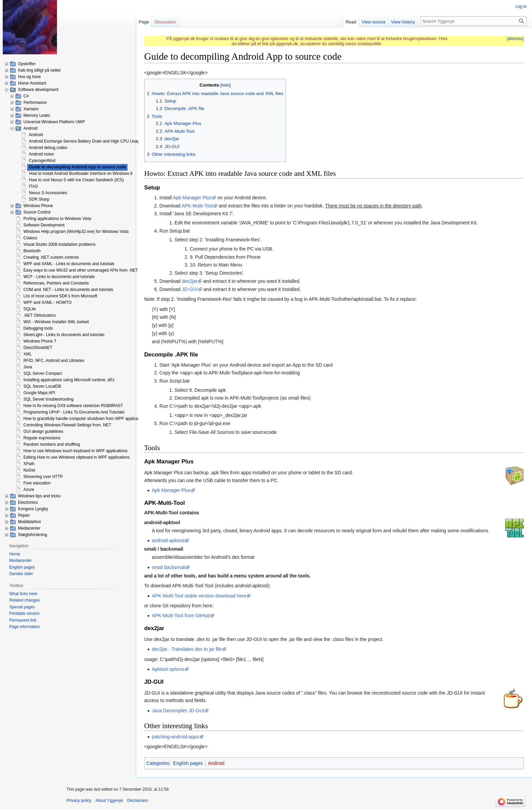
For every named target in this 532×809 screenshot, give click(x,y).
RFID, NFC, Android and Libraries (54, 361)
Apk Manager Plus (192, 198)
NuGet (29, 470)
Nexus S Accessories (48, 193)
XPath (29, 464)
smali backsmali (168, 567)
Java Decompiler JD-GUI (178, 711)
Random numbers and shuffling (52, 444)
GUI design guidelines (43, 431)
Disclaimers (138, 801)
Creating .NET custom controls (51, 257)
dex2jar (190, 281)
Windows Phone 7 (40, 341)
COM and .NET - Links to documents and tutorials (68, 290)
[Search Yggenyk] (473, 21)
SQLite (30, 309)
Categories (158, 763)
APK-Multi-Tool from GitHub (181, 615)
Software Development (44, 225)
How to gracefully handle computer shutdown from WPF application (84, 419)
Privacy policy (79, 801)
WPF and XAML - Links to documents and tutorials (69, 264)
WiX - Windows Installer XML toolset (56, 322)
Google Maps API (39, 393)
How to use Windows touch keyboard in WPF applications (75, 451)
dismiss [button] (516, 39)
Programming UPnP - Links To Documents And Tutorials (74, 412)
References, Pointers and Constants (56, 283)
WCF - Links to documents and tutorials (59, 277)
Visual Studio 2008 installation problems (60, 244)
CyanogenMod (42, 161)
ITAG (33, 186)
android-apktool (168, 540)
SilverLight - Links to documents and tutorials (64, 335)
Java (28, 367)
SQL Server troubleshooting (49, 399)
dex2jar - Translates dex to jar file (187, 649)
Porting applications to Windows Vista (57, 219)
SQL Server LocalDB (42, 386)
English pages (188, 763)
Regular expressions (42, 438)
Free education (37, 483)
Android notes (41, 154)
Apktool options (168, 669)
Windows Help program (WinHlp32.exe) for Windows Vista (76, 232)
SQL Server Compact (43, 373)
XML (28, 354)
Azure (29, 490)
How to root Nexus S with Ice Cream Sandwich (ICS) (76, 180)
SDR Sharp (39, 199)
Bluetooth (32, 251)
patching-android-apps (175, 737)
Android (216, 763)
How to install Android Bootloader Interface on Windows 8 (81, 173)
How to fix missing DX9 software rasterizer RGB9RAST (73, 406)
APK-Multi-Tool (197, 206)
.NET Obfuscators (40, 315)
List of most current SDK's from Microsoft (60, 296)
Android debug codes (48, 148)
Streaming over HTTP (43, 477)
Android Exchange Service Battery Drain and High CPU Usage (85, 141)
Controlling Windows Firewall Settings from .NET (67, 425)
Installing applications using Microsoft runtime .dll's (69, 380)
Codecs (30, 238)
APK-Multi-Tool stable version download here (199, 596)
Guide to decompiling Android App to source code (77, 167)
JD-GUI (190, 289)
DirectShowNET (38, 348)
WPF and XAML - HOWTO (47, 302)
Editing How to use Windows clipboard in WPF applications (77, 457)
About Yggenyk (109, 801)
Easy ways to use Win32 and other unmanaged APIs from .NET (81, 270)
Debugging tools (38, 328)
